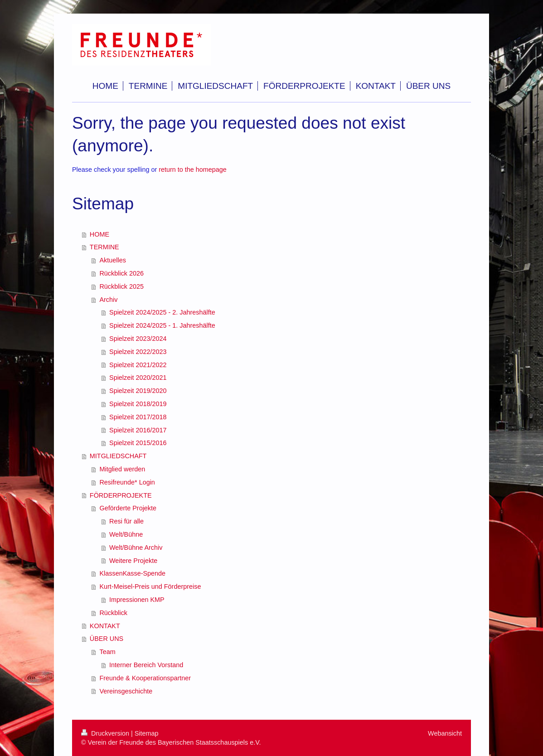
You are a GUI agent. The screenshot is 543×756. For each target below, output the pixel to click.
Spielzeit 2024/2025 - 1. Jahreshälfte (162, 325)
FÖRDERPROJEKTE (121, 495)
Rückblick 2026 (121, 273)
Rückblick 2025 (121, 286)
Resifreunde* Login (127, 482)
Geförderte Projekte (128, 508)
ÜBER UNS (107, 639)
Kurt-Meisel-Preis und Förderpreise (150, 586)
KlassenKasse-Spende (132, 573)
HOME (99, 234)
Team (107, 652)
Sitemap (147, 733)
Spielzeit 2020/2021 (138, 378)
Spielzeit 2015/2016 (138, 443)
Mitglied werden (122, 469)
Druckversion (106, 733)
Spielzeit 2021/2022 (138, 365)
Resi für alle (126, 521)
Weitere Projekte (133, 561)
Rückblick (113, 613)
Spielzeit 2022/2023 (138, 352)
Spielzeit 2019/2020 (138, 391)
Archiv (108, 300)
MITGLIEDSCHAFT (118, 456)
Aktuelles (112, 260)
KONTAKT (105, 626)
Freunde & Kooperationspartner (145, 678)
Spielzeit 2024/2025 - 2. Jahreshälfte (162, 312)
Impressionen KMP (137, 600)
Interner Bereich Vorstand (146, 665)
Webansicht (445, 733)
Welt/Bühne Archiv (136, 548)
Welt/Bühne (126, 534)
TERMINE (104, 247)
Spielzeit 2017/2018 (138, 417)
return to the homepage (193, 170)
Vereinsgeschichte (126, 691)
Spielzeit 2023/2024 (138, 339)
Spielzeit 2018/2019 (138, 404)
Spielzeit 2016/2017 (138, 430)
